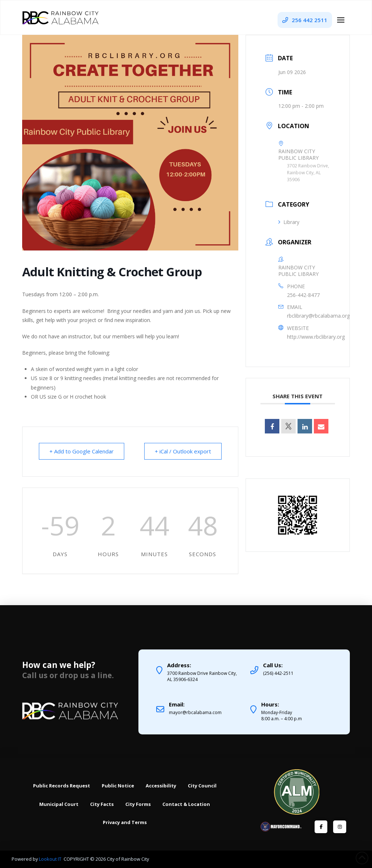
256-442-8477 (303, 295)
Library (289, 222)
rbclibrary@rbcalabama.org (318, 316)
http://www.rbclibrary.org (316, 337)
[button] (341, 20)
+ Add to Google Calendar (82, 451)
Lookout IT (51, 859)
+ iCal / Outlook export (183, 451)
